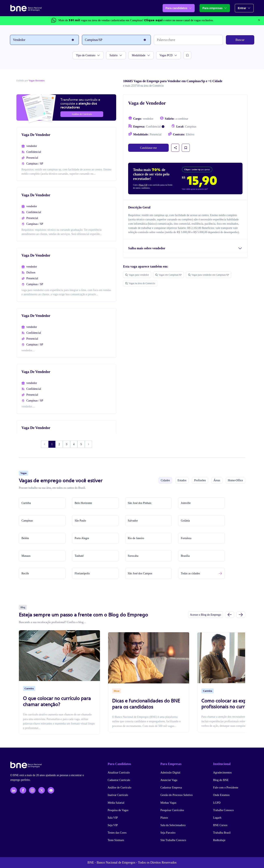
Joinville (186, 503)
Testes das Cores (117, 833)
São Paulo (80, 521)
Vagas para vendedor (137, 275)
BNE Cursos (220, 825)
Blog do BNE (221, 780)
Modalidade (141, 55)
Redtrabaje (219, 840)
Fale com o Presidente (226, 788)
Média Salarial (116, 803)
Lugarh (217, 818)
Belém (25, 538)
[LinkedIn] (14, 790)
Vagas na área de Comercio (140, 283)
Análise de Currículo (120, 788)
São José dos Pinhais (140, 503)
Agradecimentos (222, 773)
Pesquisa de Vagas (118, 810)
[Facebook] (23, 790)
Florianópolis (82, 573)
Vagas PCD (168, 55)
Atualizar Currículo (119, 773)
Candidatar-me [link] (149, 148)
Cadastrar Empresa (171, 788)
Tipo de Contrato (88, 55)
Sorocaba (133, 556)
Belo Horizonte (83, 503)
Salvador (133, 521)
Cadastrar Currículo (119, 780)
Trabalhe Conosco (223, 810)
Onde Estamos (221, 795)
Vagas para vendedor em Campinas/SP (209, 275)
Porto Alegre (82, 538)
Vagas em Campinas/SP (168, 275)
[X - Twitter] (42, 790)
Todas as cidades (190, 573)
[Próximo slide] (241, 615)
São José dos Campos (140, 573)
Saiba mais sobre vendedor (147, 248)
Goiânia (185, 521)
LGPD (217, 803)
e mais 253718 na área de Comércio (143, 86)
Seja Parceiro (168, 833)
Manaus (26, 556)
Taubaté (79, 556)
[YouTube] (51, 790)
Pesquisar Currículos (172, 810)
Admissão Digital (170, 773)
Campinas (27, 521)
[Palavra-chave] (188, 40)
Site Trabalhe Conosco (173, 840)
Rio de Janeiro (136, 538)
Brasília (185, 556)
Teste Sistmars (116, 840)
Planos (164, 818)
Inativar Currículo (118, 795)
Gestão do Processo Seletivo (177, 795)
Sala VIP (113, 818)
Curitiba (26, 503)
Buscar (240, 40)
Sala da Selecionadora (173, 825)
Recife (25, 573)
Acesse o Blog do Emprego (206, 615)
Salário (116, 55)
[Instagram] (32, 790)
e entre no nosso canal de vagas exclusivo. (179, 20)
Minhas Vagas (168, 803)
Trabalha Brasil (222, 833)
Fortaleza (186, 538)
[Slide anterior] (230, 615)
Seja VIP (113, 825)
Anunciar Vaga (169, 780)
